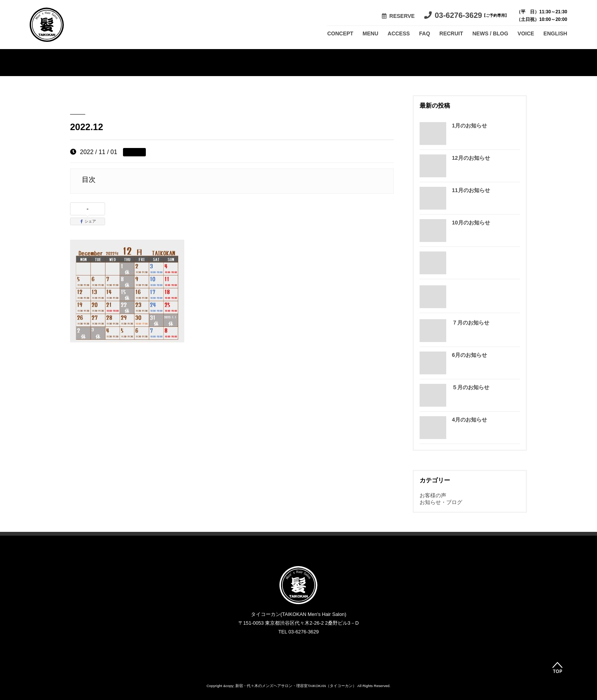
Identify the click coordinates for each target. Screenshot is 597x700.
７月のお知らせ (471, 323)
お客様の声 (433, 495)
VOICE (526, 33)
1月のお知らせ (469, 126)
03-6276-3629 (467, 15)
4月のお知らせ (469, 420)
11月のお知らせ (471, 190)
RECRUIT (451, 33)
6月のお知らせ (469, 355)
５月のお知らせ (471, 387)
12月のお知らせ (471, 158)
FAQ (425, 33)
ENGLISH (555, 33)
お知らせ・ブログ (441, 502)
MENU (370, 33)
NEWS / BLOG (490, 33)
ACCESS (399, 33)
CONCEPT (340, 33)
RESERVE (398, 16)
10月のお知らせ (471, 223)
